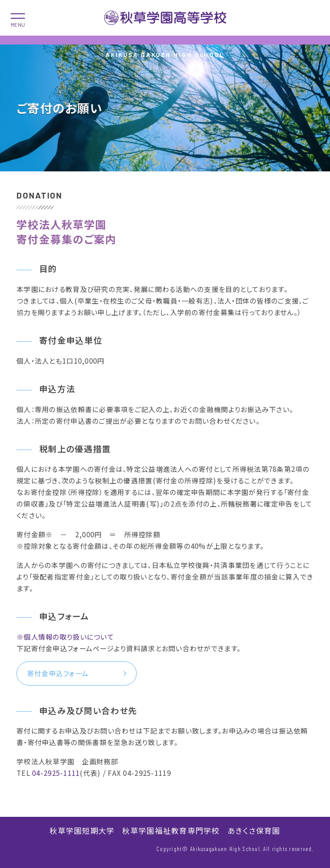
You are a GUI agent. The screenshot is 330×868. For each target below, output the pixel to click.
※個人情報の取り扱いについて (65, 637)
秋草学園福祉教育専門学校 (171, 830)
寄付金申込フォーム (58, 673)
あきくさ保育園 (254, 830)
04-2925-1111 (56, 773)
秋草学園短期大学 (82, 830)
